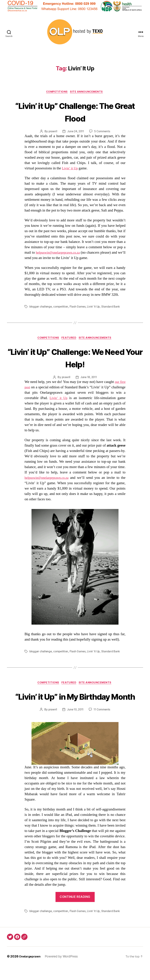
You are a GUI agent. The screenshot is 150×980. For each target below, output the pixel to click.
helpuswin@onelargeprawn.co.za (61, 253)
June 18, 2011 (89, 378)
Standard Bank (113, 307)
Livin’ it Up (71, 169)
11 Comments (103, 723)
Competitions (57, 92)
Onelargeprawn (31, 970)
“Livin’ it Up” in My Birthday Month (75, 703)
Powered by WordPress (64, 970)
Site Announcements (88, 92)
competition (62, 307)
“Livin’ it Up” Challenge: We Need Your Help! (75, 358)
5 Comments (103, 132)
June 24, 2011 (76, 132)
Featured (69, 339)
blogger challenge (41, 307)
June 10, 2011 (75, 723)
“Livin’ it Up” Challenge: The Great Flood (75, 112)
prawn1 (52, 132)
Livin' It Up (95, 307)
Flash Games (79, 307)
